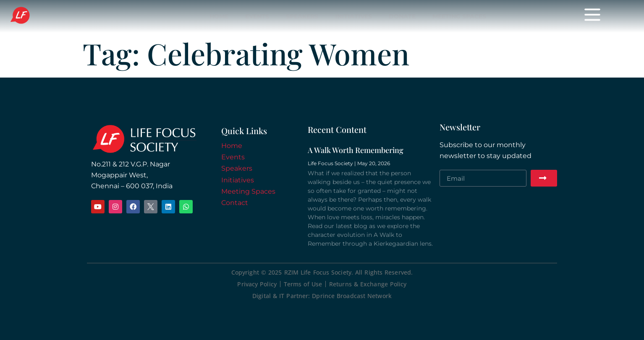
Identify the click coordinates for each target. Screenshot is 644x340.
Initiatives (353, 16)
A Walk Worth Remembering (356, 150)
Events (257, 16)
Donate (402, 16)
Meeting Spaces (459, 16)
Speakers (302, 16)
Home (219, 16)
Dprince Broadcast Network (352, 296)
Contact (235, 203)
